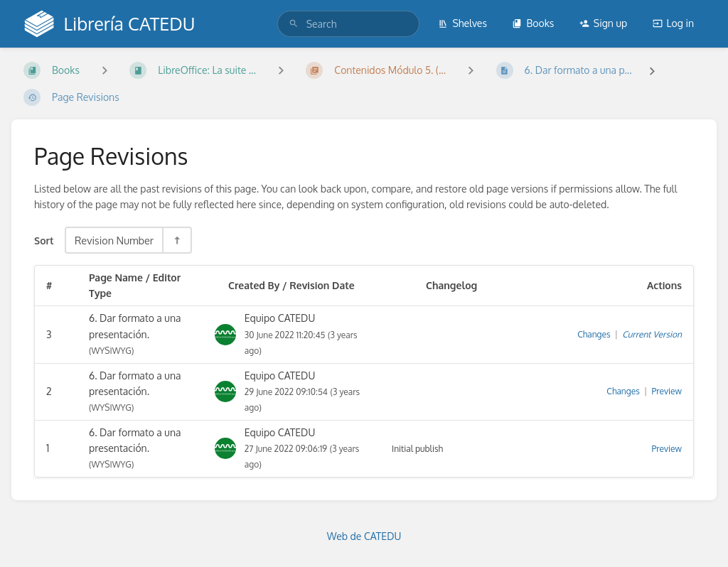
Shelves (462, 23)
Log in (673, 23)
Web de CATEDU (364, 536)
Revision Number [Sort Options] (114, 240)
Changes (594, 334)
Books (533, 23)
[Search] (294, 24)
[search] (348, 24)
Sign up (603, 23)
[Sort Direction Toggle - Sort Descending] (176, 240)
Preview (667, 391)
